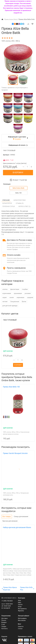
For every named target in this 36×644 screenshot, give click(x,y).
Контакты (5, 626)
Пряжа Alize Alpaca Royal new (9, 586)
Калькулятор (7, 203)
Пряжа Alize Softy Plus (27, 586)
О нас (3, 622)
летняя (5, 302)
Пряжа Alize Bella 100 (11, 387)
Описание (6, 200)
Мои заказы (22, 618)
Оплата (4, 618)
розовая (28, 293)
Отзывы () (20, 203)
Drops (20, 604)
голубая (25, 289)
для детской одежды (10, 306)
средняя (30, 297)
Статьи (20, 626)
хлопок (5, 289)
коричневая (7, 293)
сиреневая (20, 297)
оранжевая (18, 293)
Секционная (15, 302)
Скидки (4, 624)
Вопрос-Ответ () (24, 206)
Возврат (4, 620)
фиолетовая (15, 289)
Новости (21, 624)
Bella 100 (18, 193)
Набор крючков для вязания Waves (17, 525)
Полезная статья (9, 206)
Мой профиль (22, 616)
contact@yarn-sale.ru (10, 595)
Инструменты (22, 606)
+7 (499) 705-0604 (7, 598)
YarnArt (20, 602)
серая (4, 297)
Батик (24, 302)
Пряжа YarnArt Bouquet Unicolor (15, 451)
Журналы (21, 608)
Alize (19, 598)
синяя (12, 297)
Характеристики (20, 200)
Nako (20, 600)
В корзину (18, 173)
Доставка (4, 616)
